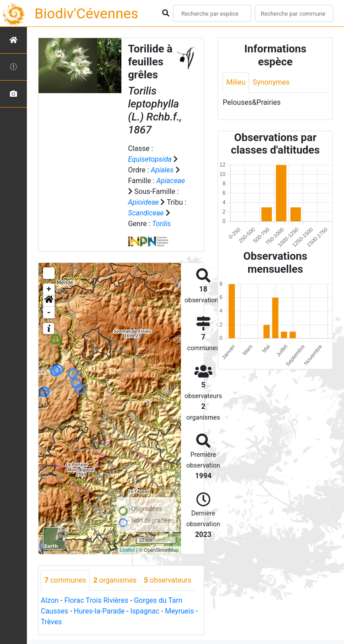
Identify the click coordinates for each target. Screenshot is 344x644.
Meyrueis (179, 611)
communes (65, 580)
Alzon (50, 600)
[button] (49, 301)
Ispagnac (145, 611)
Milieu (236, 82)
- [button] (49, 313)
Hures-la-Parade (99, 611)
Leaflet (127, 550)
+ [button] (49, 289)
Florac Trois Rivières (96, 600)
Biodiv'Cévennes (86, 13)
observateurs (168, 580)
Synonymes (271, 82)
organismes (115, 580)
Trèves (51, 622)
